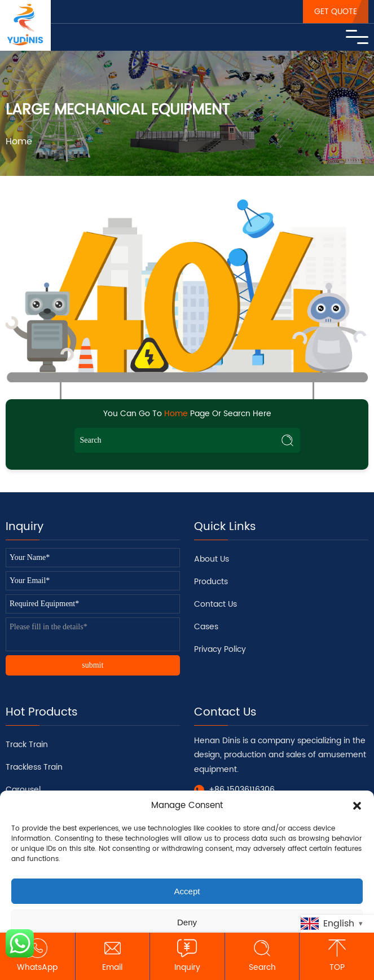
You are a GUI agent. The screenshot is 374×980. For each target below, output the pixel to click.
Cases (206, 627)
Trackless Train (34, 767)
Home (19, 142)
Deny (187, 922)
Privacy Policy (220, 649)
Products (211, 582)
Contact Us (215, 604)
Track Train (27, 745)
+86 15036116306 (242, 790)
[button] (357, 806)
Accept (187, 891)
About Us (212, 559)
